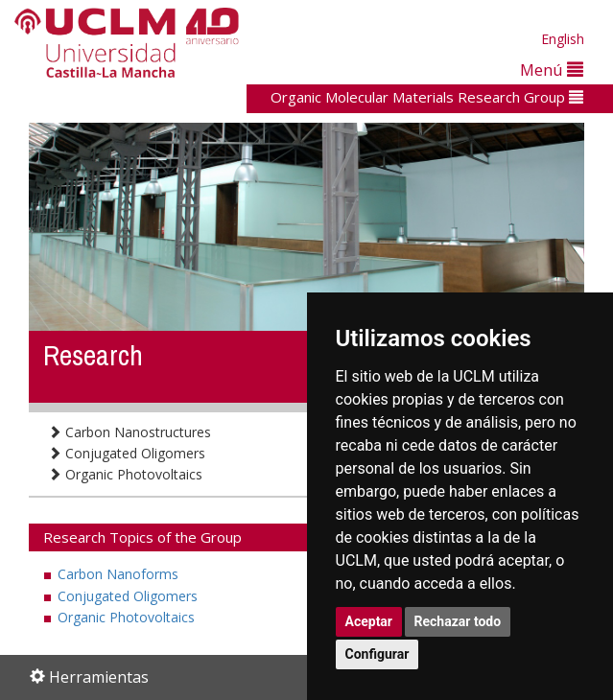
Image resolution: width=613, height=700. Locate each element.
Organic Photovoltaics (125, 474)
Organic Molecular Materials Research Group (427, 97)
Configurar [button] (377, 654)
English (563, 39)
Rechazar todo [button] (458, 621)
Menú (552, 70)
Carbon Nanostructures (130, 432)
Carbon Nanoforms (118, 574)
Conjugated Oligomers (127, 453)
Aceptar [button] (369, 621)
